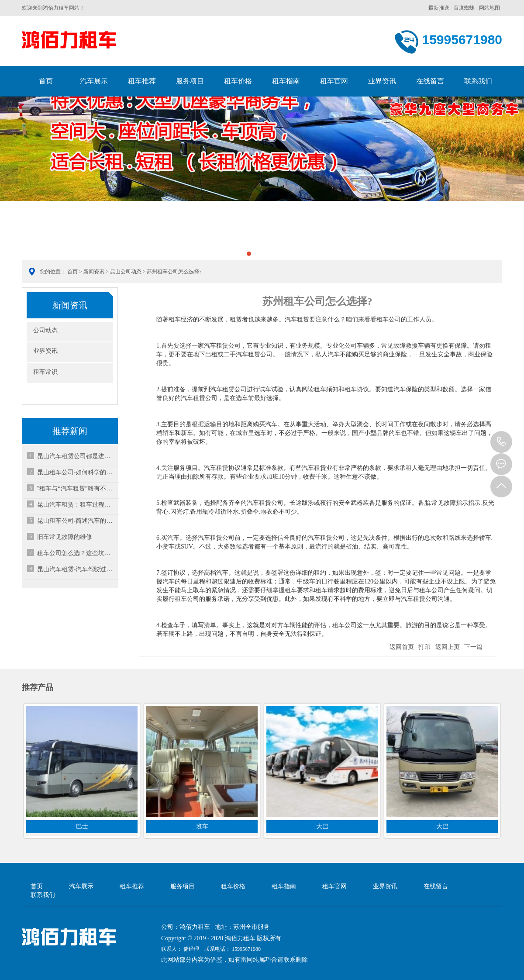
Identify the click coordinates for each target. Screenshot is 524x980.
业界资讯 (382, 81)
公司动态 (45, 330)
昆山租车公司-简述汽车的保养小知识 (76, 521)
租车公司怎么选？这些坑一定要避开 (76, 553)
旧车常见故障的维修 (65, 537)
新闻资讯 (94, 272)
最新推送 (439, 8)
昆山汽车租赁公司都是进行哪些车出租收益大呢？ (76, 456)
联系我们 (478, 81)
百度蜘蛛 (464, 8)
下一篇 (473, 647)
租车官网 (334, 81)
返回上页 (448, 647)
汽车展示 (94, 81)
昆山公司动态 (126, 272)
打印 (424, 647)
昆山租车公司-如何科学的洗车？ (76, 472)
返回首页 (402, 647)
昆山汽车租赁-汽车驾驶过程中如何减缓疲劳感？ (76, 569)
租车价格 (238, 81)
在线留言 (430, 81)
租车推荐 (142, 81)
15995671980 (501, 442)
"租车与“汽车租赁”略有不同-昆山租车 (76, 488)
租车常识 (45, 372)
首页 (46, 81)
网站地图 (490, 8)
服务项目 (190, 81)
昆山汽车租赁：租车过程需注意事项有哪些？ (76, 505)
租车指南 (286, 81)
